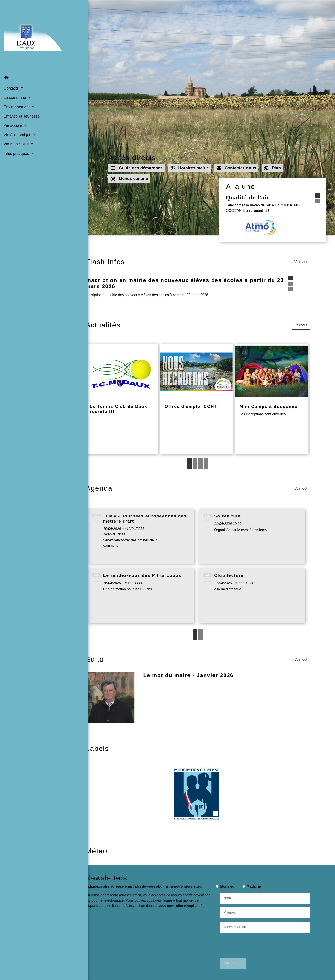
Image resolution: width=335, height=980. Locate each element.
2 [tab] (195, 464)
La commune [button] (15, 87)
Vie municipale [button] (16, 134)
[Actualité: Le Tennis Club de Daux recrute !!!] (122, 399)
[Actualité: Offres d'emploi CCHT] (197, 399)
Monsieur (228, 886)
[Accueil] (30, 31)
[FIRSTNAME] (265, 913)
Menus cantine (129, 179)
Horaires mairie (190, 168)
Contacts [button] (11, 78)
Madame (254, 886)
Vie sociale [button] (13, 115)
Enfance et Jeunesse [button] (22, 106)
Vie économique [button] (18, 125)
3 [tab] (200, 464)
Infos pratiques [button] (16, 143)
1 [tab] (189, 464)
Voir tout (301, 262)
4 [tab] (206, 464)
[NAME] (265, 898)
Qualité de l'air (266, 198)
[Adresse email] (265, 927)
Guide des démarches (137, 168)
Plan (273, 168)
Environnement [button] (17, 97)
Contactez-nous (236, 168)
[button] (30, 68)
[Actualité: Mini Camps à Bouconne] (271, 399)
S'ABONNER (233, 963)
